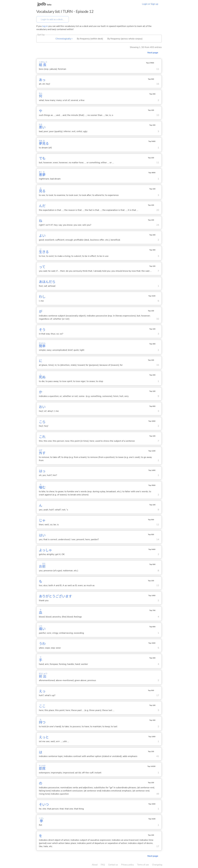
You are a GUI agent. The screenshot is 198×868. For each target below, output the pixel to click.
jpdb (42, 4)
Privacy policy (127, 865)
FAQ (103, 865)
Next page (153, 53)
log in (45, 26)
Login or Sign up (150, 4)
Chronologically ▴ (64, 39)
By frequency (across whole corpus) (125, 39)
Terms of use (143, 865)
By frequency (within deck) (90, 39)
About (95, 865)
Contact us (113, 865)
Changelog (157, 865)
